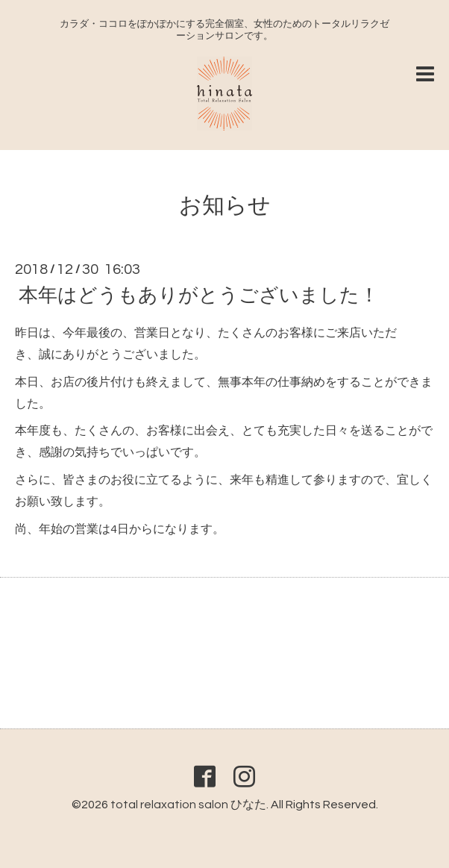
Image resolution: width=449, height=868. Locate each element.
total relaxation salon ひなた (188, 805)
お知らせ (225, 206)
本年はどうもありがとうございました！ (199, 296)
